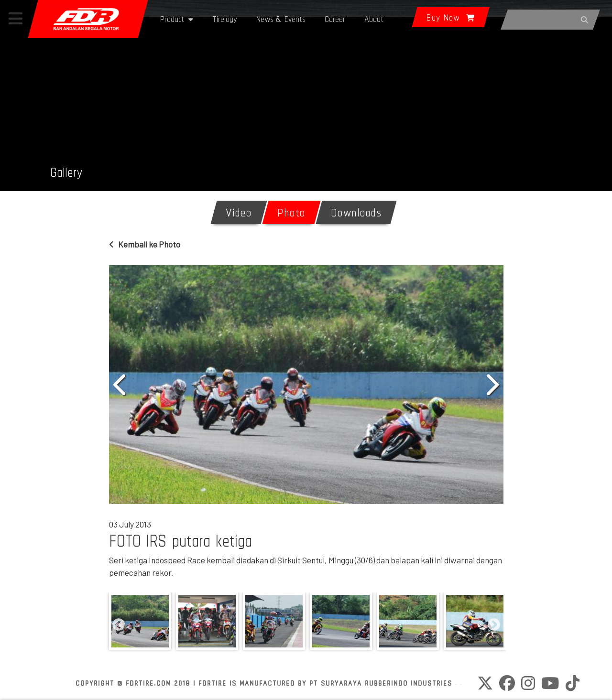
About (374, 19)
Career (335, 19)
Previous (121, 385)
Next (492, 385)
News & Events (281, 19)
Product (177, 19)
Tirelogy (225, 19)
